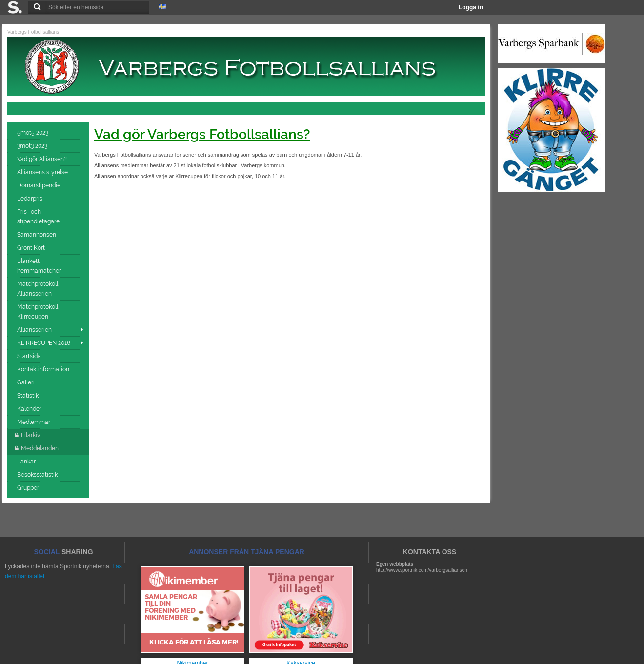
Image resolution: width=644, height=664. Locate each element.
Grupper (29, 488)
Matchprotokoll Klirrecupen (38, 312)
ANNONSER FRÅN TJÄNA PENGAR (247, 552)
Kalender (30, 409)
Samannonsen (37, 235)
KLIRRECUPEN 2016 (44, 343)
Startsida (30, 356)
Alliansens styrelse (43, 172)
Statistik (29, 396)
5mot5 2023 (33, 133)
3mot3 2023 (33, 146)
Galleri (27, 382)
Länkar (27, 462)
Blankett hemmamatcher (40, 266)
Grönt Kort (32, 248)
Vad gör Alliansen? (43, 159)
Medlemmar (34, 422)
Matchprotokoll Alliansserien (38, 289)
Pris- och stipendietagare (39, 217)
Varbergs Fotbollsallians (33, 32)
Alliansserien (34, 330)
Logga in (471, 7)
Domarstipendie (40, 185)
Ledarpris (30, 199)
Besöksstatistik (38, 475)
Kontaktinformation (44, 369)
